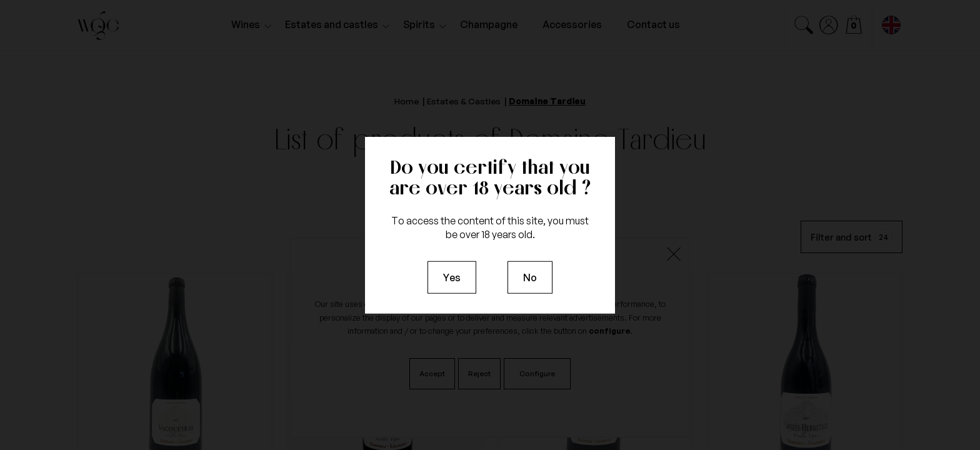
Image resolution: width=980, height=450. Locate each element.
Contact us (653, 24)
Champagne (489, 24)
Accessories (572, 24)
